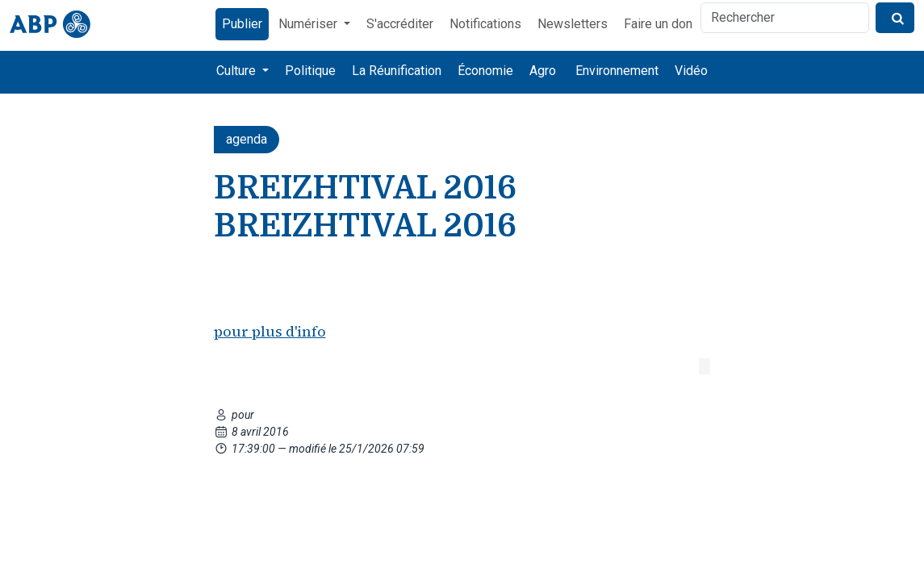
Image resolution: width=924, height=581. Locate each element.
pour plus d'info (270, 331)
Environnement (617, 71)
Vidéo (691, 71)
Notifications (485, 24)
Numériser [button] (309, 24)
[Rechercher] (785, 18)
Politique (310, 71)
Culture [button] (238, 71)
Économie (485, 71)
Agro (543, 71)
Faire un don (658, 24)
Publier (242, 24)
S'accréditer (400, 24)
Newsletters (573, 24)
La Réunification (397, 71)
